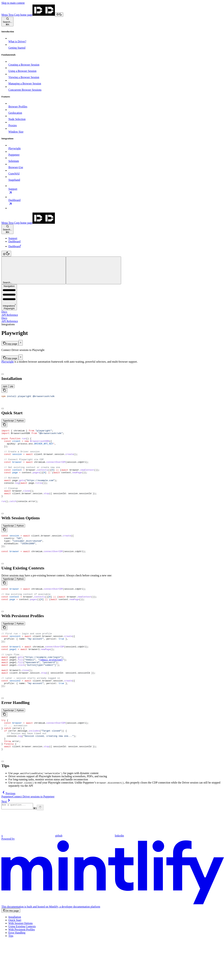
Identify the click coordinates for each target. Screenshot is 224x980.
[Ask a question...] (19, 845)
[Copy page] (10, 343)
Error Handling (17, 972)
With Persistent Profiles (22, 969)
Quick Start (15, 960)
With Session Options (21, 963)
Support (13, 238)
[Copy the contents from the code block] (4, 390)
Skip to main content (13, 3)
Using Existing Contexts (22, 966)
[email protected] (51, 687)
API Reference (10, 315)
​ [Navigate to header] (112, 374)
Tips (11, 976)
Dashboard (14, 241)
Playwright (8, 362)
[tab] (5, 386)
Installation (15, 957)
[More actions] (93, 270)
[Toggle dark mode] (59, 15)
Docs (4, 312)
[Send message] (44, 847)
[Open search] (7, 22)
